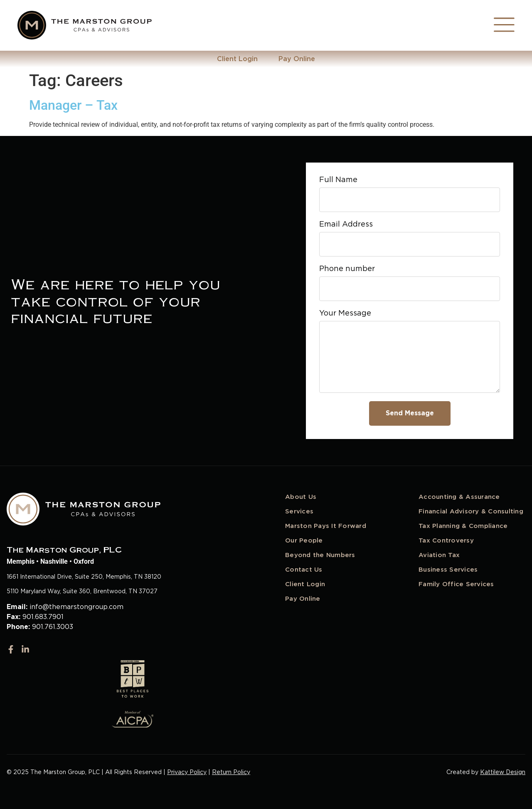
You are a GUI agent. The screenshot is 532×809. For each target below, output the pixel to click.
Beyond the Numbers (320, 555)
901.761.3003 (53, 627)
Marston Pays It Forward (326, 526)
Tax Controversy (446, 540)
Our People (304, 540)
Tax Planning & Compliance (463, 526)
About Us (301, 497)
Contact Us (304, 570)
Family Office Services (456, 584)
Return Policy (231, 772)
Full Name (338, 180)
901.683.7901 (43, 617)
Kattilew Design (503, 772)
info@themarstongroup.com (76, 607)
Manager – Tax (73, 105)
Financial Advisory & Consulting (471, 511)
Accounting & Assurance (459, 497)
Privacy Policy (187, 772)
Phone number (347, 269)
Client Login (237, 59)
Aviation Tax (439, 555)
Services (299, 511)
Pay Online (297, 59)
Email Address (346, 224)
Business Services (448, 570)
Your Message (345, 313)
